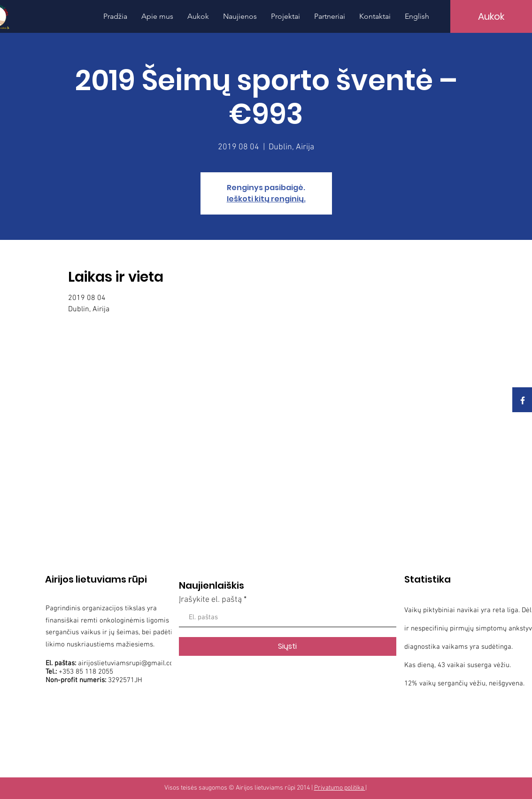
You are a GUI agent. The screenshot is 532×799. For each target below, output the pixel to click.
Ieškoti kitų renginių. (266, 199)
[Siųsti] (288, 646)
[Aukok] (491, 16)
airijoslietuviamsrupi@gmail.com (129, 663)
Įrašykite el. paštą (210, 600)
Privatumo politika (340, 788)
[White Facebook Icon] (523, 400)
